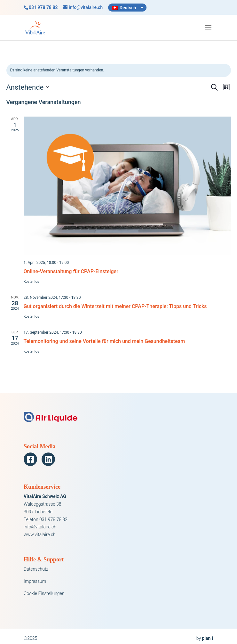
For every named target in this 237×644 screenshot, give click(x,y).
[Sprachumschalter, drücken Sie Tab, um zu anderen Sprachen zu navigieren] (127, 8)
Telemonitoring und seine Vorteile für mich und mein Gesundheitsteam (104, 341)
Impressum (35, 581)
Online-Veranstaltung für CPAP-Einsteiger (71, 271)
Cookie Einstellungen (44, 593)
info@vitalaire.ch (40, 527)
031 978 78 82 (43, 7)
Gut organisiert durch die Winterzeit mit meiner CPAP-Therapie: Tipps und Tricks (115, 306)
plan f (207, 638)
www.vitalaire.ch (40, 534)
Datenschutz (36, 569)
